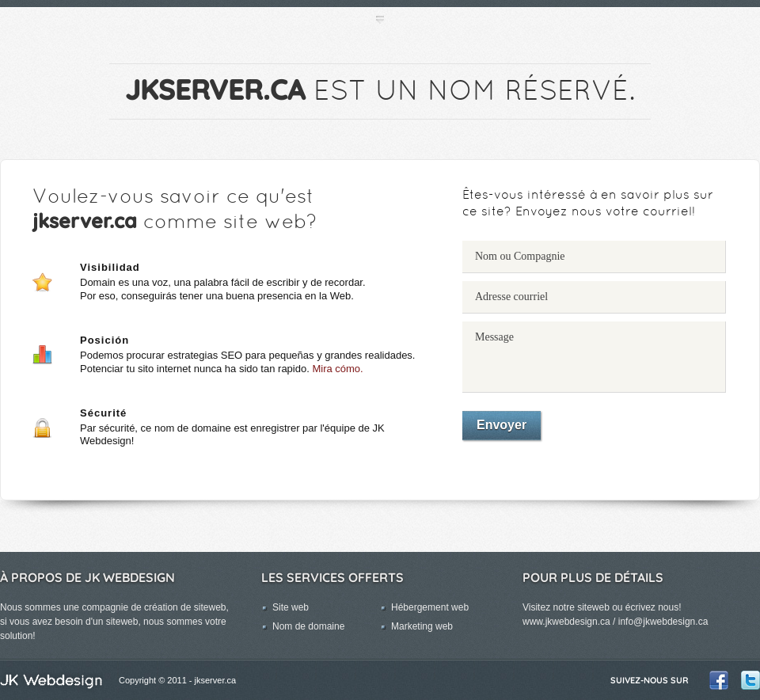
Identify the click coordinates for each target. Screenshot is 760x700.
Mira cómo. (337, 369)
